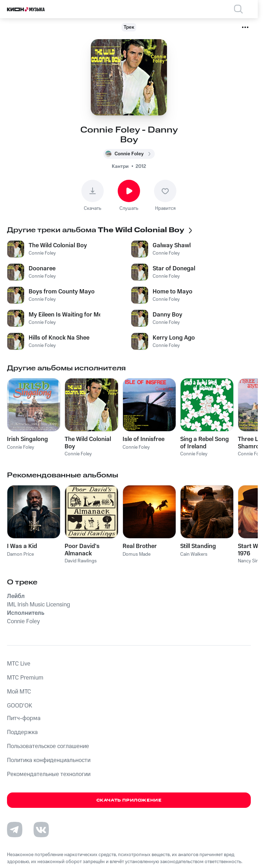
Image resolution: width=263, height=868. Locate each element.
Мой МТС (19, 692)
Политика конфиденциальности (49, 760)
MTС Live (19, 664)
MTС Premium (25, 678)
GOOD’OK (20, 706)
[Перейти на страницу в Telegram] (15, 830)
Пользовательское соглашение (48, 746)
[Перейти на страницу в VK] (41, 830)
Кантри (120, 166)
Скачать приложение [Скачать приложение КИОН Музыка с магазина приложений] (129, 800)
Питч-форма (24, 718)
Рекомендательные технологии (49, 774)
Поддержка (22, 732)
